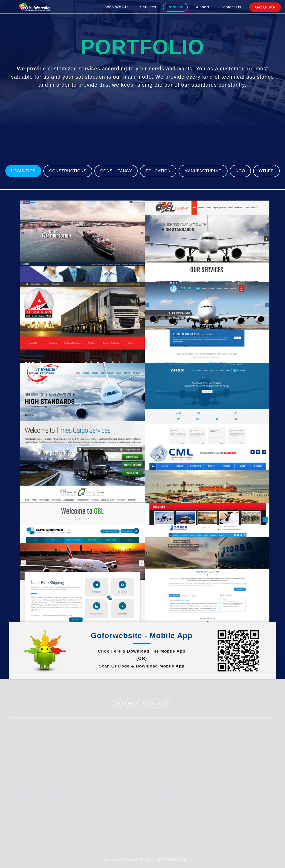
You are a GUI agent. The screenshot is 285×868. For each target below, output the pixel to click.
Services (148, 12)
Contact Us (231, 12)
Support (202, 12)
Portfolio (175, 12)
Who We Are (117, 12)
